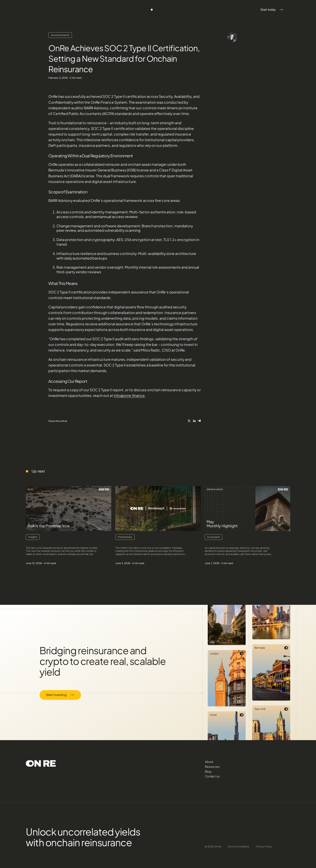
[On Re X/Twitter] (189, 421)
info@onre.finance (129, 395)
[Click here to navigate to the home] (158, 10)
